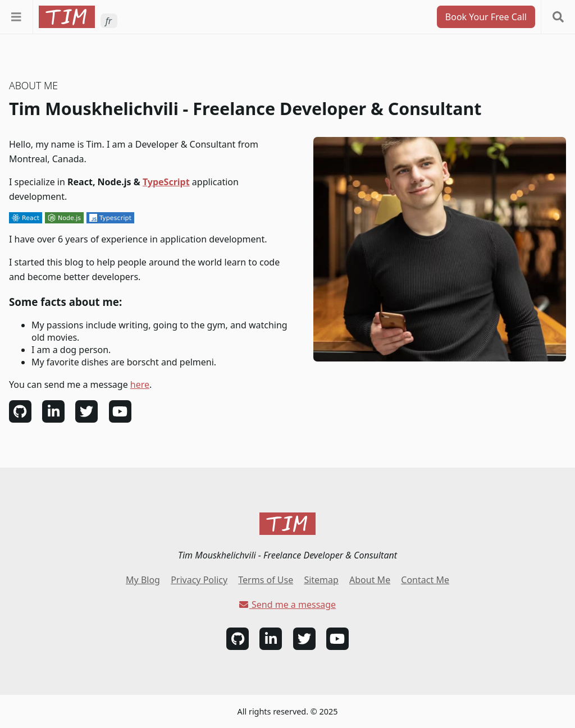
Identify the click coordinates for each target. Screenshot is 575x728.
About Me (370, 580)
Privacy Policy (199, 580)
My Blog (143, 580)
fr (109, 21)
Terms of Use (266, 580)
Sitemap (321, 580)
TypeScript (166, 182)
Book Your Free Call (486, 17)
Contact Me (425, 580)
